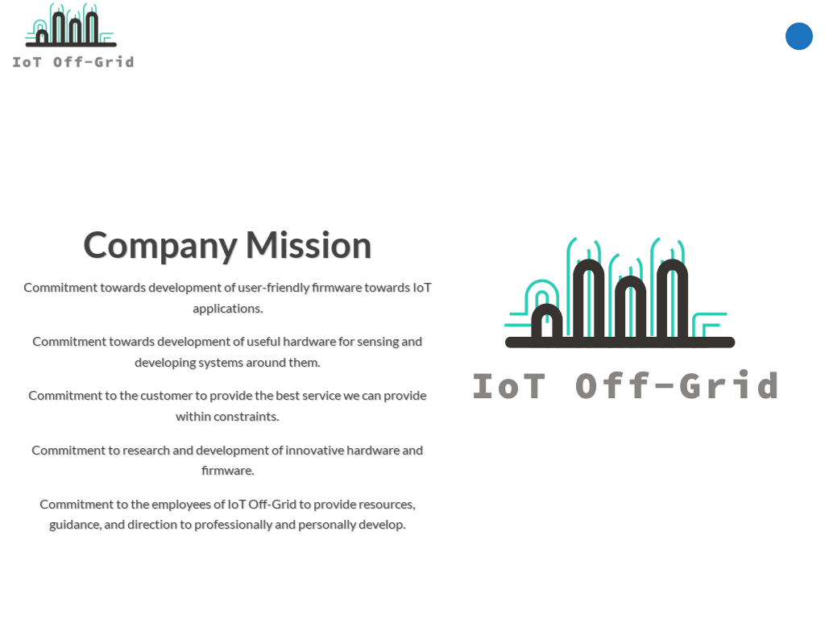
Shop (296, 36)
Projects (567, 36)
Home (255, 36)
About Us (637, 36)
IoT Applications (377, 36)
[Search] (686, 36)
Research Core (486, 36)
